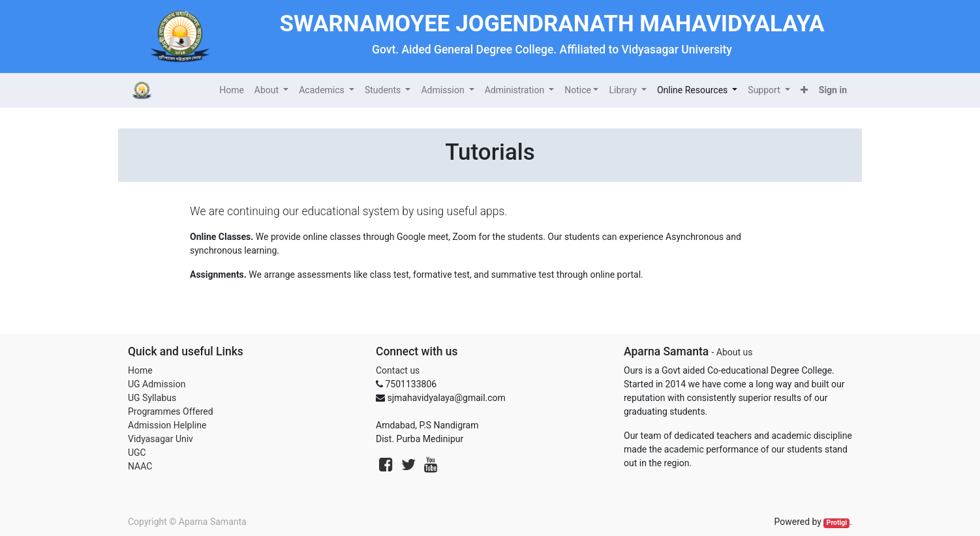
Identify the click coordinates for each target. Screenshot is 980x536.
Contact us (398, 370)
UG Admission (157, 384)
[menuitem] (232, 90)
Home (140, 370)
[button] (804, 90)
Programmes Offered (171, 411)
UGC (137, 453)
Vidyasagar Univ (161, 439)
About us (735, 352)
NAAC (140, 466)
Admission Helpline (167, 425)
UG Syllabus (152, 398)
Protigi (837, 523)
